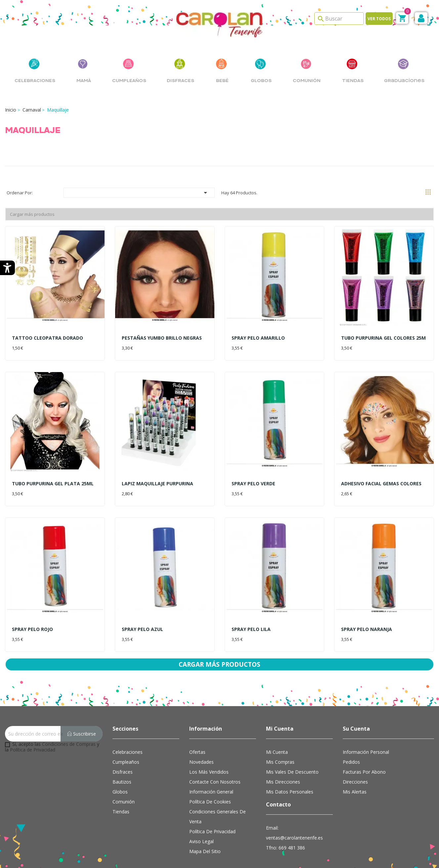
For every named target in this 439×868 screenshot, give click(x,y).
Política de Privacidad (33, 736)
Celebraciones (128, 739)
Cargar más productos (32, 214)
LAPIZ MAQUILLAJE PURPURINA (157, 483)
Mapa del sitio (205, 838)
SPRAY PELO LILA (251, 629)
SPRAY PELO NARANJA (367, 629)
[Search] (339, 19)
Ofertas (197, 739)
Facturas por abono (364, 759)
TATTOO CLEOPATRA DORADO (47, 338)
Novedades (201, 749)
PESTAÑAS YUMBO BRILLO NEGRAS (162, 338)
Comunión (124, 788)
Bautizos (122, 769)
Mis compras (280, 749)
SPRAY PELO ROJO (32, 629)
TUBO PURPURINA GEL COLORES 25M (383, 338)
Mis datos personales (290, 778)
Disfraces (123, 759)
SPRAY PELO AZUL (142, 629)
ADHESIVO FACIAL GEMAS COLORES (381, 483)
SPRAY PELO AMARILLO (258, 338)
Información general (211, 778)
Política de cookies (210, 788)
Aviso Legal (201, 828)
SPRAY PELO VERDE (253, 483)
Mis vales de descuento (292, 759)
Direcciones (355, 769)
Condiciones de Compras (69, 731)
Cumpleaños (126, 749)
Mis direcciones (283, 769)
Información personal (366, 739)
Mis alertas (355, 778)
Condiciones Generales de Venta (218, 803)
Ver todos (379, 19)
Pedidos (351, 749)
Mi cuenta (277, 739)
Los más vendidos (209, 759)
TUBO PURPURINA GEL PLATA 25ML (53, 483)
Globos (120, 778)
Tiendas (121, 798)
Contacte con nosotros (215, 769)
